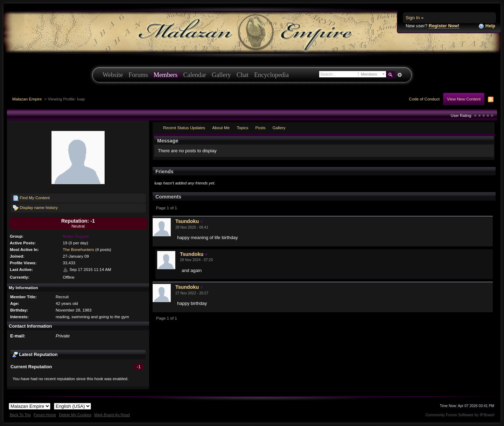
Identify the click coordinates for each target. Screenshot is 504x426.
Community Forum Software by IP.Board (460, 415)
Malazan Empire (27, 99)
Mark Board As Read (112, 415)
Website (113, 75)
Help (487, 26)
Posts (260, 128)
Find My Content (31, 198)
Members (166, 75)
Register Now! (444, 26)
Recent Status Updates (184, 128)
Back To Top (20, 415)
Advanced (400, 75)
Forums (138, 75)
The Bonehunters (78, 249)
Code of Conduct (424, 99)
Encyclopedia (271, 75)
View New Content (464, 99)
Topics (242, 128)
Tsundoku (187, 221)
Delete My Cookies (75, 415)
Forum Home (45, 415)
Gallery (221, 75)
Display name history (35, 208)
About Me (221, 128)
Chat (243, 75)
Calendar (195, 75)
